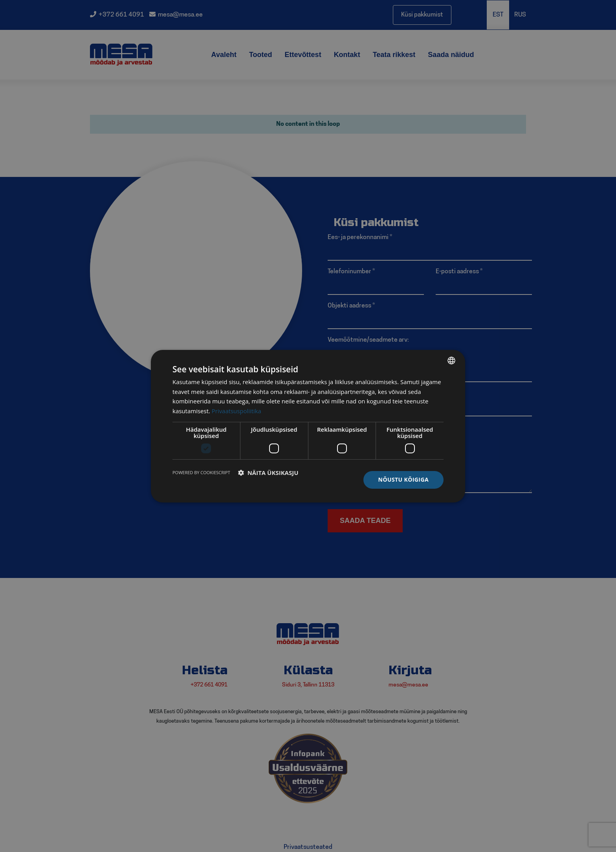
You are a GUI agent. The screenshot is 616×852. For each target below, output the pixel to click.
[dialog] (308, 426)
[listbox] (451, 360)
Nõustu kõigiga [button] (403, 479)
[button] (268, 473)
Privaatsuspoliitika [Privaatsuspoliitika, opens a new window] (237, 411)
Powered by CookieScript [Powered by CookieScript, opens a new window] (201, 472)
